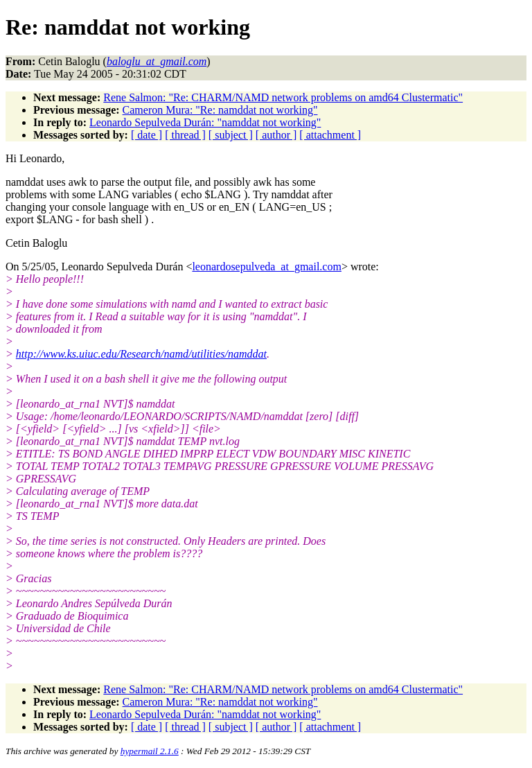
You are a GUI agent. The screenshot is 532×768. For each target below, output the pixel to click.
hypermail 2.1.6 (150, 751)
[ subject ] (231, 135)
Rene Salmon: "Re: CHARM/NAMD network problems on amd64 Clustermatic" (283, 97)
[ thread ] (185, 135)
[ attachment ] (330, 135)
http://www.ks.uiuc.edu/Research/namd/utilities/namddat (141, 354)
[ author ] (276, 135)
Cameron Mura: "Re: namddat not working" (220, 110)
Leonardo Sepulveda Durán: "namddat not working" (205, 122)
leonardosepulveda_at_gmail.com (266, 267)
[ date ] (147, 135)
